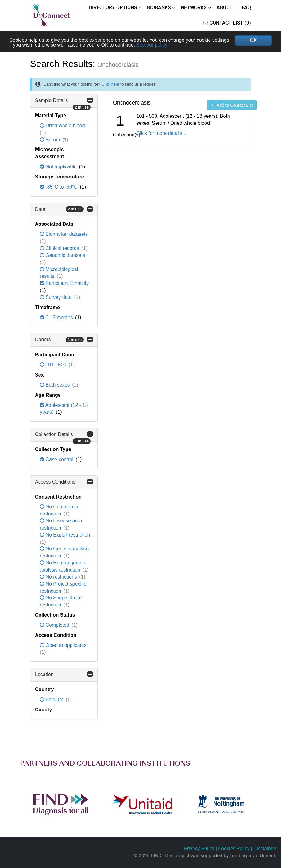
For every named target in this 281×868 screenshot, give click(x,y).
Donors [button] (64, 339)
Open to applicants (63, 645)
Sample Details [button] (64, 102)
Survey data (56, 297)
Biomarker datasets (64, 234)
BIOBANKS (159, 8)
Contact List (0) (227, 23)
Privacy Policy (199, 849)
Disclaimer (265, 849)
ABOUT (225, 8)
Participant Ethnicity (64, 283)
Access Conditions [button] (64, 482)
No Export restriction (65, 535)
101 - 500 (54, 365)
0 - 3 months (57, 317)
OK (253, 40)
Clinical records (60, 248)
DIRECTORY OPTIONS (113, 8)
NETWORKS (194, 8)
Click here (110, 84)
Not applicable (59, 167)
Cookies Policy (234, 849)
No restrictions (59, 577)
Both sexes (56, 385)
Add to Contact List (232, 105)
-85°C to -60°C (59, 187)
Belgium (52, 700)
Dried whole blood (62, 126)
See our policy (152, 45)
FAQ (246, 8)
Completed (55, 625)
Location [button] (64, 674)
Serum (51, 140)
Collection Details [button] (64, 436)
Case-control (57, 459)
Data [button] (64, 209)
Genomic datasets (62, 255)
